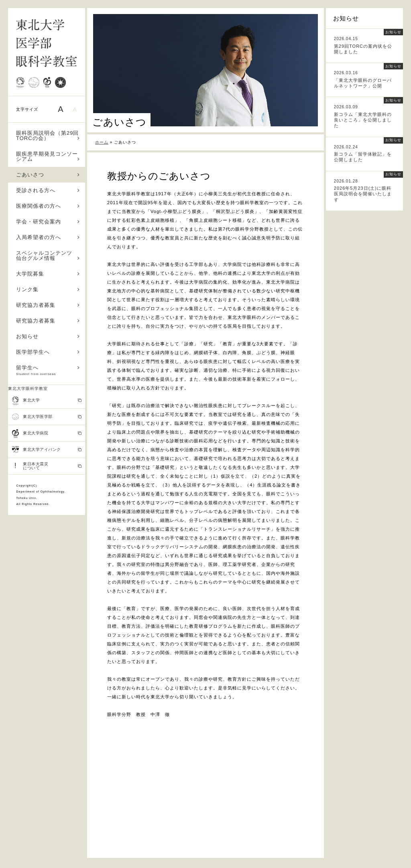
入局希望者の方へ (48, 237)
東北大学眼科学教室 (28, 388)
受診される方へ (48, 190)
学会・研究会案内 (48, 222)
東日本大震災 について (47, 466)
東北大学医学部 (47, 417)
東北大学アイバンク (47, 450)
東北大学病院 (47, 434)
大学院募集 (48, 274)
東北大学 (47, 401)
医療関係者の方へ (48, 206)
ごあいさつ (48, 175)
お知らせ (48, 336)
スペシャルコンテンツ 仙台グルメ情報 (48, 256)
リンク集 (48, 289)
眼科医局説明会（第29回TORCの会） (48, 136)
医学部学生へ (48, 352)
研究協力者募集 (48, 305)
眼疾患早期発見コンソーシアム (48, 156)
